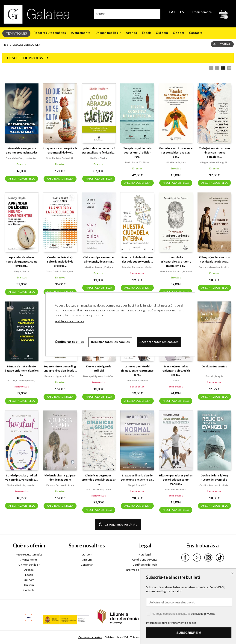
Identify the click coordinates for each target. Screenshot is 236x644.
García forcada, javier (99, 489)
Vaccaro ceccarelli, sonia (60, 485)
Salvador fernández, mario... (137, 267)
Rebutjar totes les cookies (110, 342)
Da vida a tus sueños (214, 366)
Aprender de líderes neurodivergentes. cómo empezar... (22, 261)
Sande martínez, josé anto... (22, 158)
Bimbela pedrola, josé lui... (22, 485)
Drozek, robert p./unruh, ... (22, 380)
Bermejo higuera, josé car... (60, 376)
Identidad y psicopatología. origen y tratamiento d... (176, 261)
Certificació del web (145, 565)
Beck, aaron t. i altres (137, 162)
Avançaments (81, 33)
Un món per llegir (108, 33)
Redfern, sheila (99, 158)
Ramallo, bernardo (176, 489)
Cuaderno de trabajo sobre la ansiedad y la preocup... (60, 261)
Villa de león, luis (176, 162)
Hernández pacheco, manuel (176, 271)
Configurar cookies (90, 637)
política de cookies (69, 321)
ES (182, 12)
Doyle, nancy (22, 271)
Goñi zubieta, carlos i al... (60, 158)
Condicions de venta (145, 560)
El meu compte (201, 12)
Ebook (146, 33)
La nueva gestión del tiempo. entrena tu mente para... (137, 371)
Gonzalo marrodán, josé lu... (214, 267)
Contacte (196, 33)
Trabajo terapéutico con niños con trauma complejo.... (214, 152)
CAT (172, 12)
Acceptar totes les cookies (159, 342)
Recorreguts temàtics (50, 33)
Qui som (162, 33)
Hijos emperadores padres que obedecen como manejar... (176, 480)
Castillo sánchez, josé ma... (214, 485)
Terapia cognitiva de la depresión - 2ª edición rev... (137, 152)
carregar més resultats (121, 524)
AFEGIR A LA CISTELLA (22, 179)
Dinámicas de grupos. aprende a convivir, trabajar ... (99, 480)
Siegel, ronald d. (137, 485)
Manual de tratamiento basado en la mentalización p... (22, 371)
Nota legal (145, 554)
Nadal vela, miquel (137, 380)
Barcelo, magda (214, 376)
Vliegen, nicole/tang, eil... (214, 162)
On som (178, 33)
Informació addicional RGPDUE (145, 570)
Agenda (131, 33)
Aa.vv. (176, 380)
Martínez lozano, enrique (99, 267)
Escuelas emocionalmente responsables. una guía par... (176, 152)
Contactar (87, 565)
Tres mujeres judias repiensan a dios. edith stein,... (176, 371)
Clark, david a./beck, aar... (60, 271)
